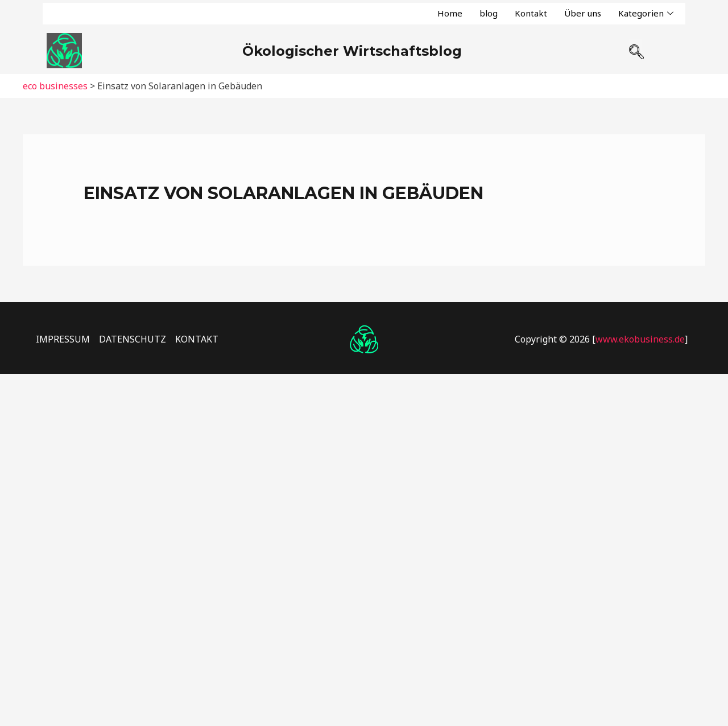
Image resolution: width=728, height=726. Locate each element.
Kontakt (531, 13)
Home (450, 13)
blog (489, 13)
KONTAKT (197, 339)
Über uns (583, 13)
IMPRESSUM (63, 339)
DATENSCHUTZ (133, 339)
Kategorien (646, 13)
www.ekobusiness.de (640, 339)
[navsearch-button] (636, 47)
